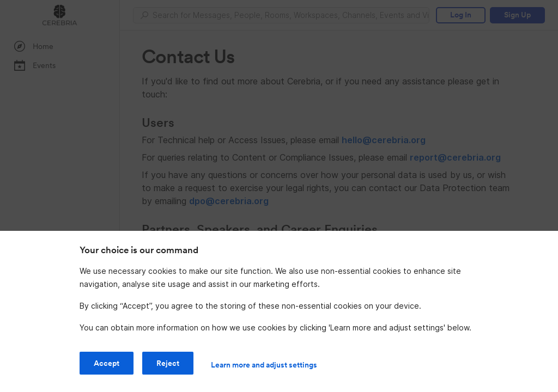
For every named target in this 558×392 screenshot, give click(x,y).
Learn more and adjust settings (264, 365)
